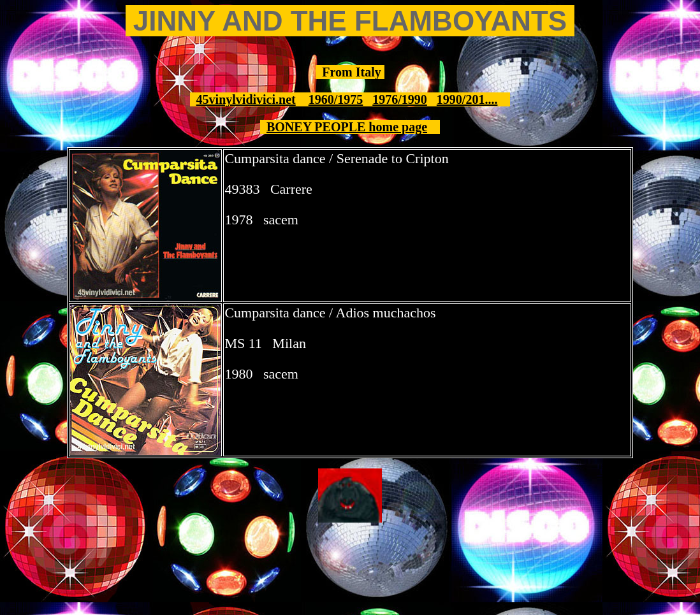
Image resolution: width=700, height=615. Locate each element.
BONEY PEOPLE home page (347, 127)
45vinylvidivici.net (246, 99)
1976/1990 (400, 99)
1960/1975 (336, 99)
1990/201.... (467, 99)
